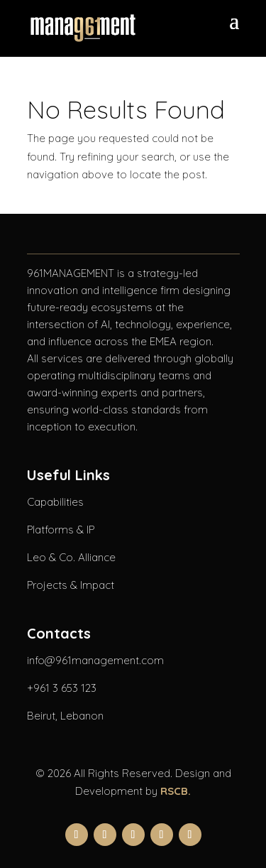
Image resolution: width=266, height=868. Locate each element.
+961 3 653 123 (62, 688)
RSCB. (176, 791)
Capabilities (55, 502)
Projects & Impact (71, 585)
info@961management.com (95, 660)
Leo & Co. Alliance (71, 557)
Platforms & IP (61, 530)
